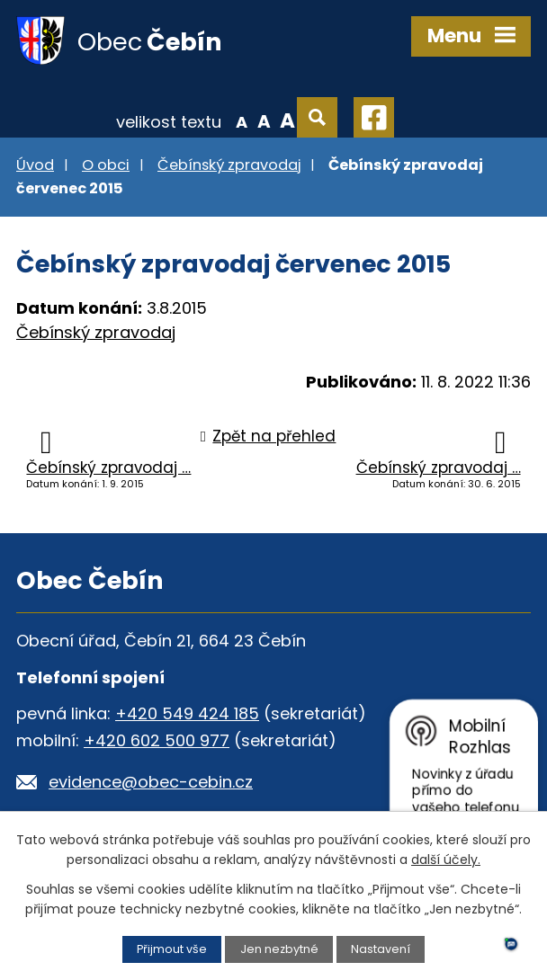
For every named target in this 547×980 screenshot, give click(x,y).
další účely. (446, 860)
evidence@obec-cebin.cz (151, 782)
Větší (287, 120)
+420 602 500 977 (157, 740)
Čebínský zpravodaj (229, 165)
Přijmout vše (172, 949)
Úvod (35, 165)
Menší (242, 120)
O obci (106, 165)
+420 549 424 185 (187, 713)
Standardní (264, 120)
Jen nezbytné (279, 949)
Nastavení (381, 949)
